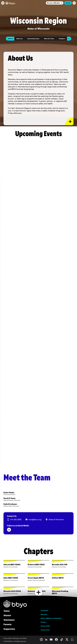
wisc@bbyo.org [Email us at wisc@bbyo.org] (35, 519)
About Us (19, 39)
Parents (7, 624)
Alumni (7, 615)
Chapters (62, 39)
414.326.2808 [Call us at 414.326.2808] (16, 519)
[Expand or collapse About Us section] (69, 121)
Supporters (9, 629)
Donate (68, 3)
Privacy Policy (45, 626)
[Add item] (69, 39)
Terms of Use (45, 630)
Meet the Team (49, 39)
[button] (3, 3)
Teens (6, 611)
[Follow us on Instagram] (9, 530)
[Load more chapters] (39, 592)
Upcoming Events (33, 39)
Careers (43, 622)
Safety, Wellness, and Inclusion (51, 618)
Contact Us (44, 611)
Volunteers (9, 620)
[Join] (55, 3)
